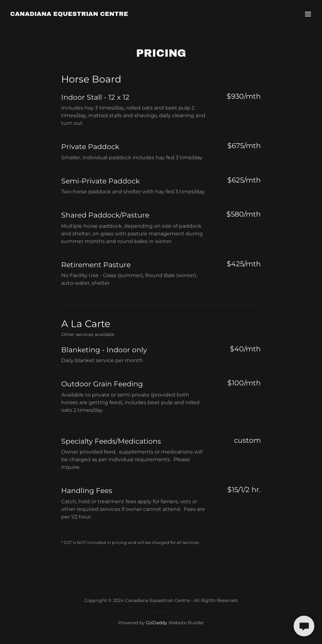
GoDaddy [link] (157, 623)
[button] (308, 14)
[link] (69, 14)
